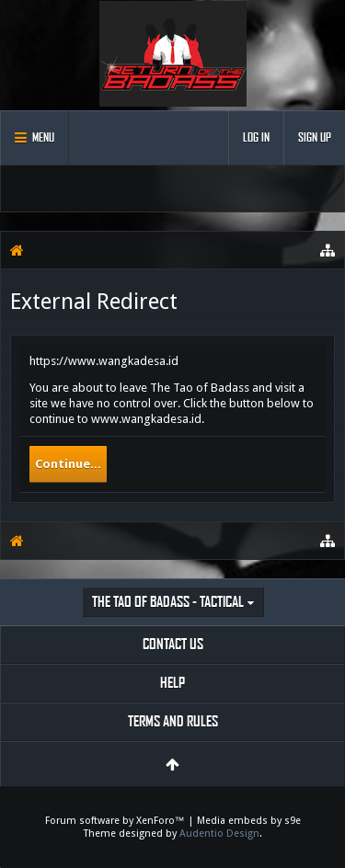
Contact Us (173, 644)
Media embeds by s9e (249, 821)
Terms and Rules (173, 721)
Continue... (68, 464)
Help (172, 683)
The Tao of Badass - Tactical (168, 602)
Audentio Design (219, 834)
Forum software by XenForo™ (116, 821)
